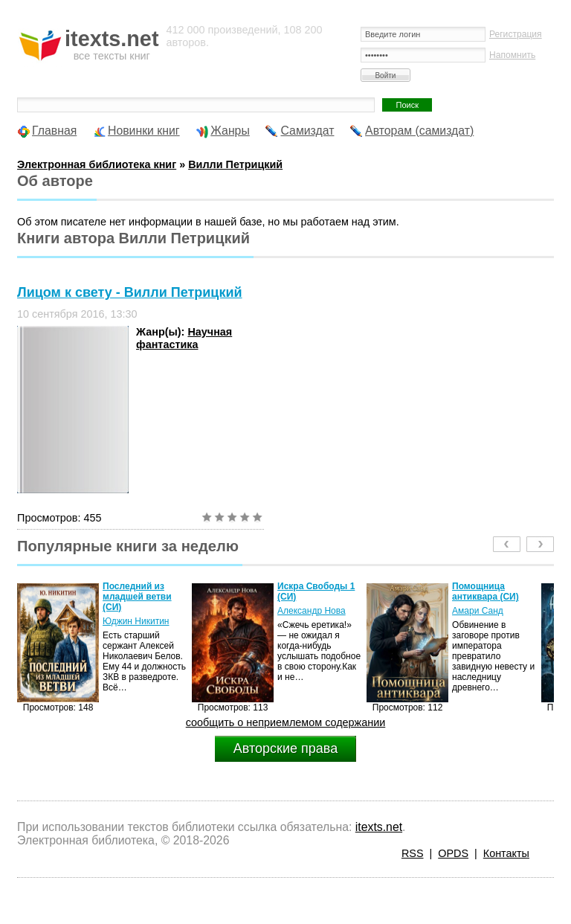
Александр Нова (312, 611)
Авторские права (285, 748)
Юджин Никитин (136, 621)
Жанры (230, 131)
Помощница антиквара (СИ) (485, 591)
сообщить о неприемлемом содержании (286, 722)
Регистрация (516, 34)
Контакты (506, 853)
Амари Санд (478, 611)
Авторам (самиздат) (419, 131)
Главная (54, 131)
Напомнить (512, 55)
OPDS (453, 853)
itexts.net (379, 827)
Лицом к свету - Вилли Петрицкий (130, 292)
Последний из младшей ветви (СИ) (137, 597)
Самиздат (307, 131)
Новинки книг (144, 131)
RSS (413, 853)
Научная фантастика (184, 338)
